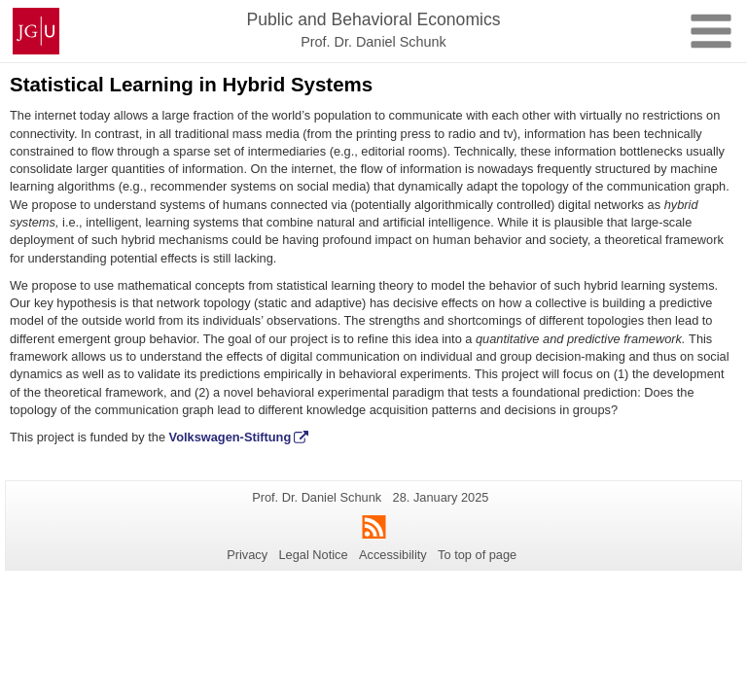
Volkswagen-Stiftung (231, 437)
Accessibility (393, 555)
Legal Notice (313, 555)
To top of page (477, 555)
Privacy (247, 555)
